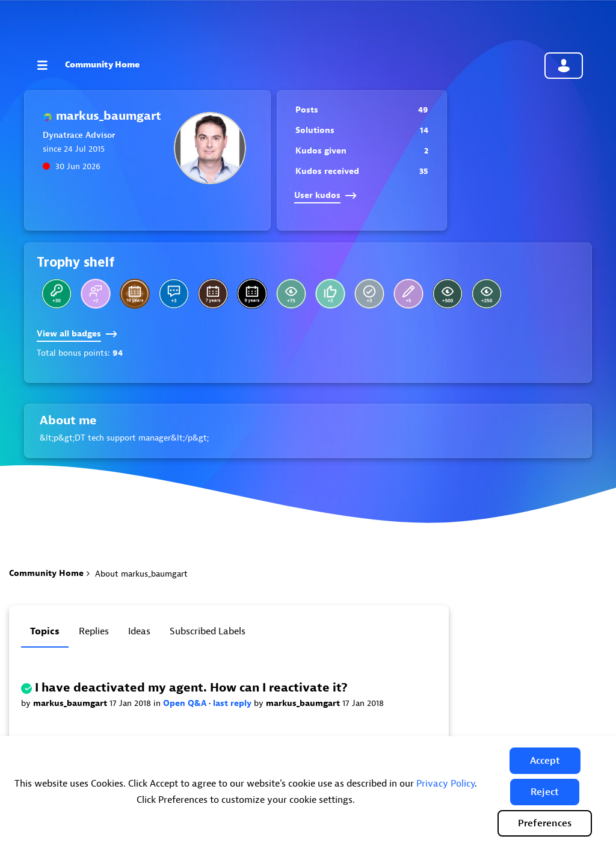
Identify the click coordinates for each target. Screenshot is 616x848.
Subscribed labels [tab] (208, 631)
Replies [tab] (94, 631)
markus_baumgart (71, 703)
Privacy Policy (445, 784)
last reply (233, 703)
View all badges (77, 334)
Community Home (102, 65)
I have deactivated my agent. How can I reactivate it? (191, 688)
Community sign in (564, 66)
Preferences (545, 823)
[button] (545, 761)
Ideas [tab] (139, 631)
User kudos (325, 195)
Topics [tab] (45, 631)
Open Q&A (186, 703)
